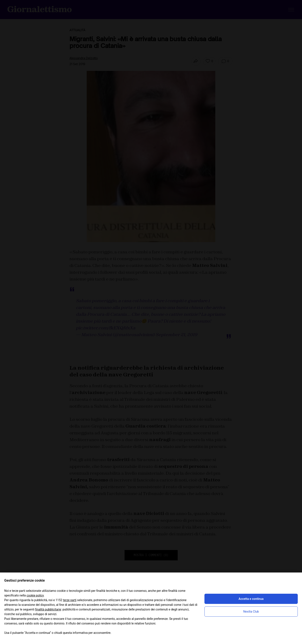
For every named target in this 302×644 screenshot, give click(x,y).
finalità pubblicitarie (48, 609)
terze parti (70, 600)
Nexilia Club (251, 612)
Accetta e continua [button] (251, 599)
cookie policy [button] (35, 595)
